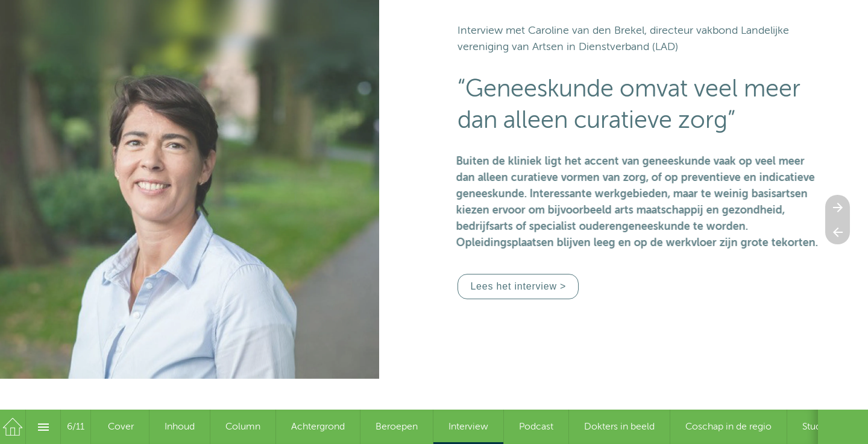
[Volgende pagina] (838, 207)
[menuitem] (121, 427)
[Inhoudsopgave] (43, 427)
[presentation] (434, 222)
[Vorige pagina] (838, 232)
